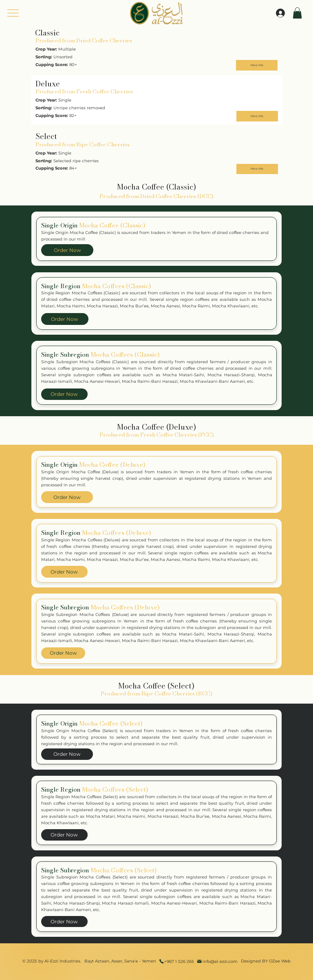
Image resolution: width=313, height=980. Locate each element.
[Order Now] (67, 250)
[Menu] (13, 13)
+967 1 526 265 (179, 961)
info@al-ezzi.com (220, 961)
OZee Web (280, 961)
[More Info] (257, 65)
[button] (297, 13)
